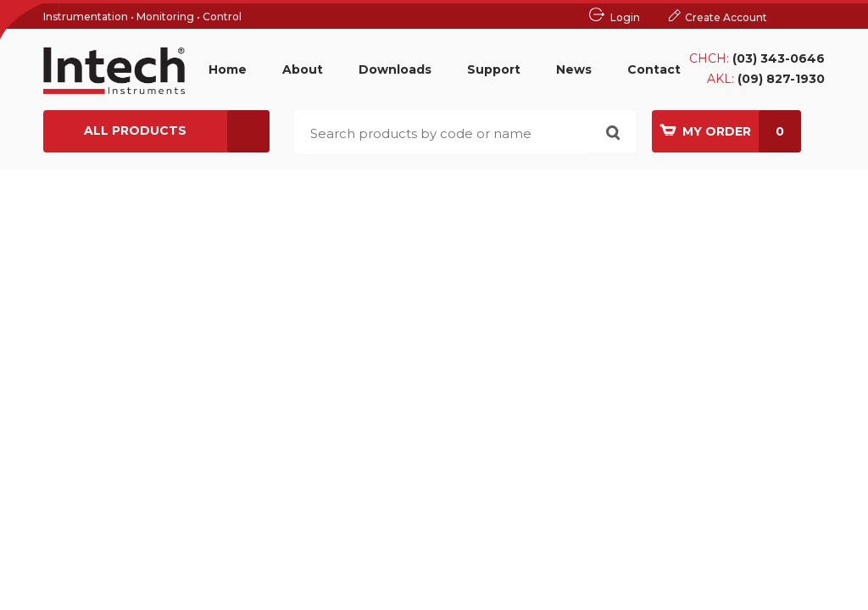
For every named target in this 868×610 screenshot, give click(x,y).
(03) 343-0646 (779, 58)
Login (625, 17)
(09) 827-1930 (781, 79)
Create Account (726, 17)
